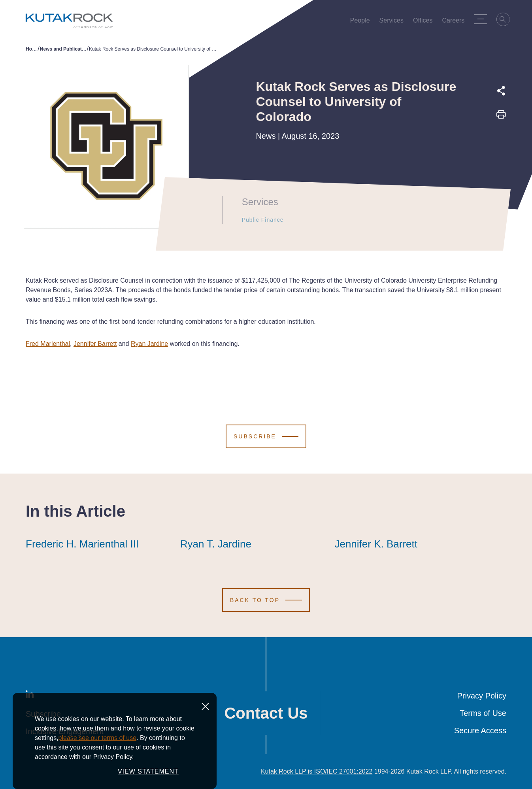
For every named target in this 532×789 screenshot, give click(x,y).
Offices (425, 22)
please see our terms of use (97, 778)
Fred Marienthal (48, 344)
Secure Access (480, 730)
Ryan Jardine (149, 344)
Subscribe (43, 714)
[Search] (506, 21)
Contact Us (266, 713)
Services (393, 22)
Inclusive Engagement (65, 731)
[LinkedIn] (30, 696)
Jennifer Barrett (95, 344)
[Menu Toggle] (483, 19)
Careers (456, 22)
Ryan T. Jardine (216, 544)
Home (32, 49)
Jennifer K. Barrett (376, 544)
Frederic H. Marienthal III (82, 544)
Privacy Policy (482, 696)
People (362, 22)
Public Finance (258, 220)
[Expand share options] (501, 91)
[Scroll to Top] (266, 600)
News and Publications (63, 49)
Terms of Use (483, 713)
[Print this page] (501, 117)
